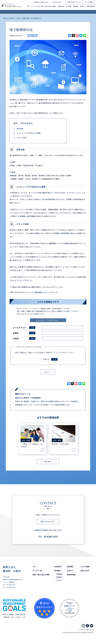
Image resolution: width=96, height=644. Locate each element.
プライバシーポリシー (86, 630)
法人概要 (69, 6)
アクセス (59, 580)
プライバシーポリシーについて (29, 347)
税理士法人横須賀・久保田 (12, 569)
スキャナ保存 (20, 138)
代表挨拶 (59, 574)
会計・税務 (33, 36)
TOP (28, 6)
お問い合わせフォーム (74, 2)
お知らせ (83, 6)
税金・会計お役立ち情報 (49, 6)
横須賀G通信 (91, 6)
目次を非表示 (27, 123)
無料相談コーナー (42, 292)
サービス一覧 (35, 6)
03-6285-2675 (57, 2)
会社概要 (57, 571)
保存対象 (18, 129)
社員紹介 (59, 577)
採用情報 (76, 6)
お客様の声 (61, 6)
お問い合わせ (85, 571)
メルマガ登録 (89, 2)
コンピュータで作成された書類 (27, 133)
